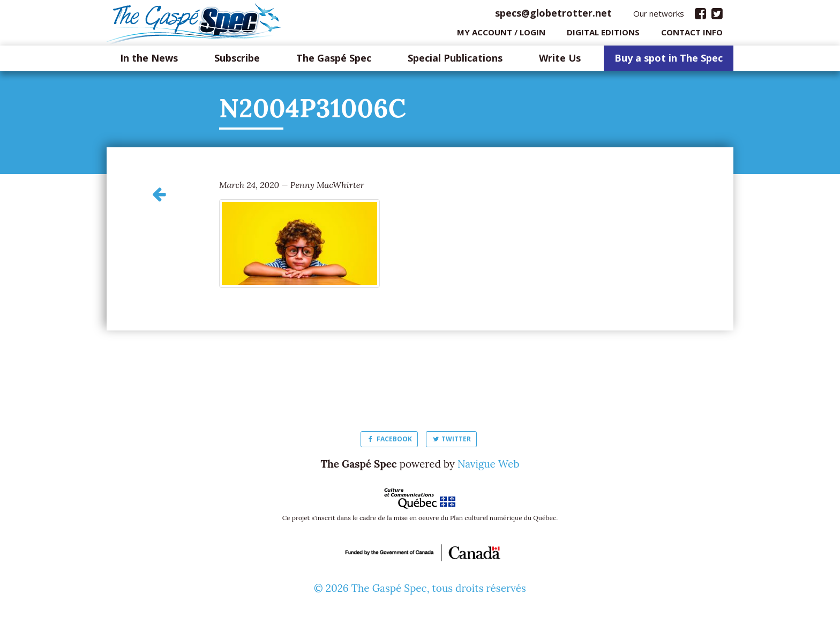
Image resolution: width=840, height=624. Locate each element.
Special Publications (455, 61)
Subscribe (237, 61)
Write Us (560, 61)
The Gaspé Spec (334, 61)
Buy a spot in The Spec (669, 61)
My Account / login (501, 35)
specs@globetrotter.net (553, 16)
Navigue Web (489, 467)
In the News (149, 61)
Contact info (692, 35)
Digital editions (603, 35)
